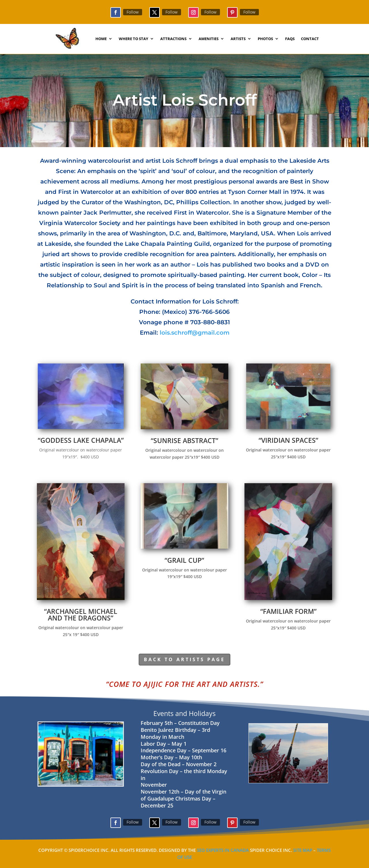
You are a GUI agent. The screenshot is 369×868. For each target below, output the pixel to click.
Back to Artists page (184, 659)
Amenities (209, 39)
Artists (238, 39)
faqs (290, 39)
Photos (265, 39)
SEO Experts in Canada (222, 850)
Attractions (173, 39)
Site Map (303, 850)
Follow (133, 12)
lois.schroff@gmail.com (195, 333)
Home (101, 39)
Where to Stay (133, 39)
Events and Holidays (184, 713)
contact (310, 39)
